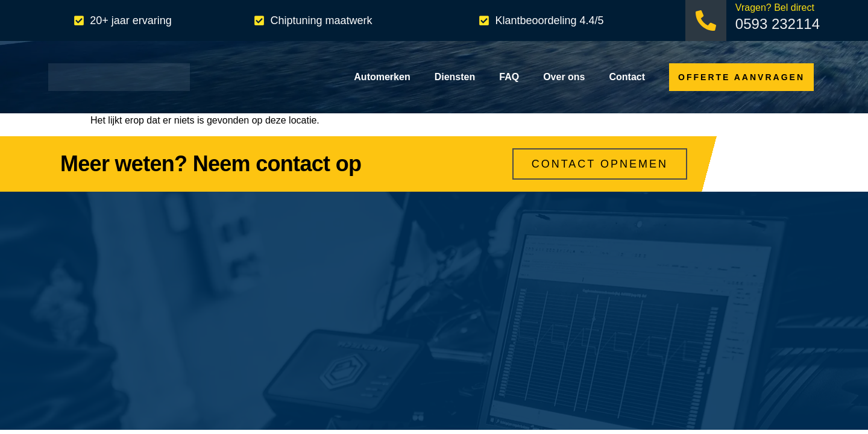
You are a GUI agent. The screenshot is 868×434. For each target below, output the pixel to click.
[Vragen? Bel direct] (706, 20)
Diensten (455, 77)
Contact (627, 77)
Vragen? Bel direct (775, 8)
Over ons (564, 77)
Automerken (382, 77)
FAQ (509, 77)
